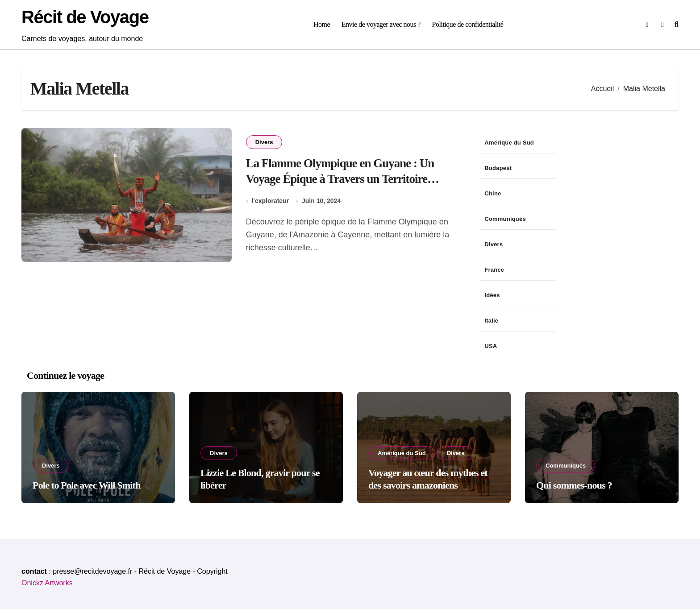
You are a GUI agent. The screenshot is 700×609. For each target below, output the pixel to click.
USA (491, 346)
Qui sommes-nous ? (574, 485)
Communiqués (505, 219)
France (494, 270)
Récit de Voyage (85, 17)
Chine (493, 193)
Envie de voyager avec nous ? (381, 24)
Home (322, 24)
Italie (491, 321)
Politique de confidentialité (468, 24)
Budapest (498, 168)
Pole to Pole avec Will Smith (87, 485)
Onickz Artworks (47, 583)
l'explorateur (270, 201)
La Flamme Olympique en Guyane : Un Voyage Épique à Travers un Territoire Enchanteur (340, 179)
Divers (264, 142)
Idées (492, 295)
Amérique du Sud (509, 143)
